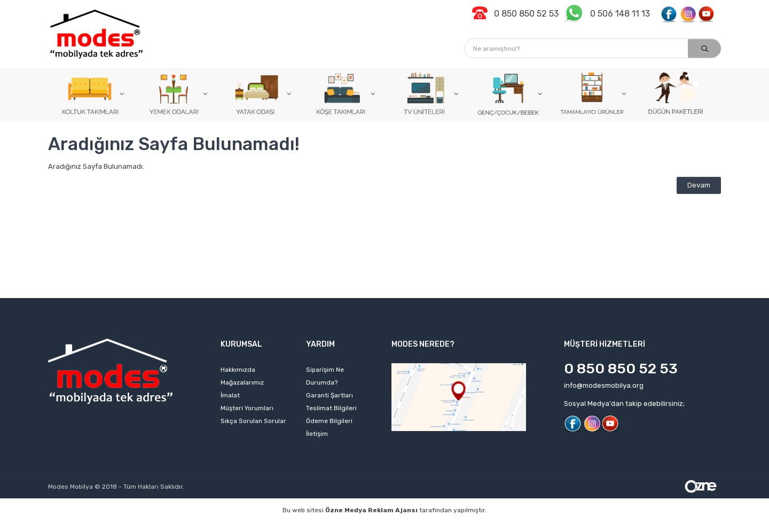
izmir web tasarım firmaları (459, 526)
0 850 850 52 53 (621, 369)
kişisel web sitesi (165, 526)
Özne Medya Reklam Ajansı (371, 510)
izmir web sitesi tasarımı (687, 526)
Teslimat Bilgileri (331, 408)
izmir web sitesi (539, 526)
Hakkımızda (238, 370)
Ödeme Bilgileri (329, 421)
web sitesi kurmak (606, 526)
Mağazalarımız (242, 382)
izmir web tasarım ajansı (289, 526)
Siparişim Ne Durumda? (325, 376)
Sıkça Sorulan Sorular (253, 421)
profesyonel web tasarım (84, 526)
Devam (699, 185)
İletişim (317, 434)
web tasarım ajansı (372, 526)
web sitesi (221, 526)
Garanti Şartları (329, 395)
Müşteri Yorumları (247, 408)
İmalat (230, 395)
